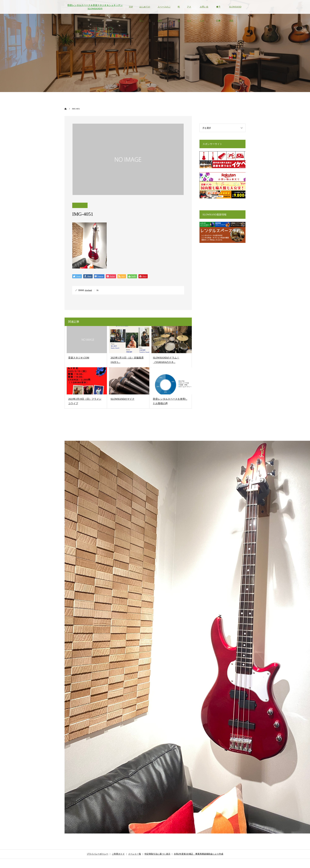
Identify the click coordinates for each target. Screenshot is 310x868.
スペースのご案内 (164, 10)
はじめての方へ (145, 10)
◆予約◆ (218, 10)
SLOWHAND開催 (235, 10)
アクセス (189, 10)
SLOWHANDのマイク (122, 399)
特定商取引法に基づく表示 (157, 854)
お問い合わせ (204, 10)
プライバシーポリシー (98, 854)
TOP (131, 7)
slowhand (88, 290)
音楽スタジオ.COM (79, 358)
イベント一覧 (135, 854)
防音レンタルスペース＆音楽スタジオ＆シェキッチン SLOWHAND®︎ (95, 7)
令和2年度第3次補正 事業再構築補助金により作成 (199, 854)
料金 (179, 10)
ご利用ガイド (118, 854)
